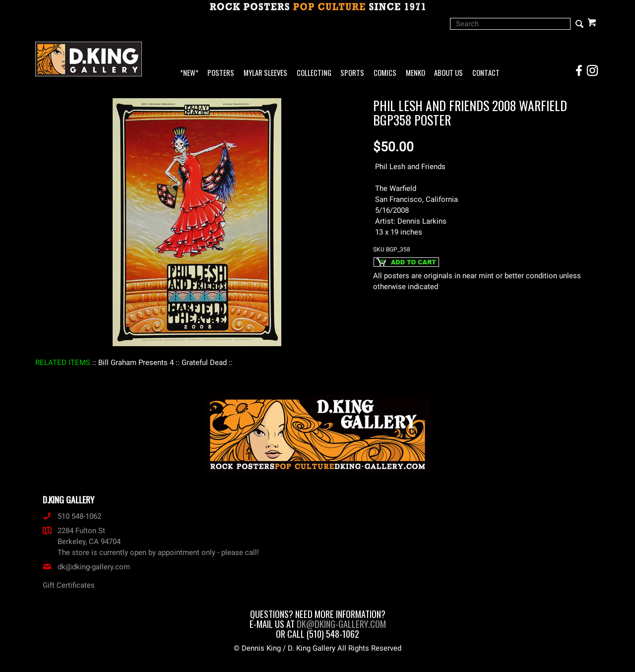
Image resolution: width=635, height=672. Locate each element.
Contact (486, 73)
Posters (221, 73)
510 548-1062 (72, 516)
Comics (385, 73)
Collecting (314, 73)
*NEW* (189, 73)
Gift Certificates (69, 585)
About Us (448, 73)
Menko (415, 73)
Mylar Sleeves (265, 73)
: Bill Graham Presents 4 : (136, 363)
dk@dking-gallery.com (86, 567)
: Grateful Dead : (204, 363)
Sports (352, 73)
